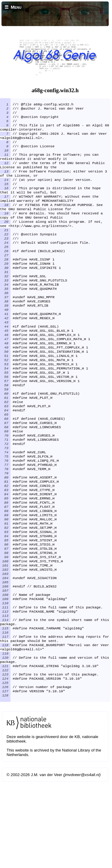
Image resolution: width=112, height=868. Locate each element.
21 (5, 249)
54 (5, 407)
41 (5, 345)
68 (5, 474)
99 (5, 623)
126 (5, 771)
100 (5, 628)
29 (5, 287)
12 (5, 172)
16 (5, 201)
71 (5, 489)
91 (5, 584)
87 (5, 565)
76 (5, 513)
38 (5, 331)
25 (5, 268)
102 (5, 637)
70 (5, 484)
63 (5, 450)
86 (5, 561)
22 (5, 254)
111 (5, 680)
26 (5, 273)
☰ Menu (13, 7)
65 (5, 460)
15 (5, 196)
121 (5, 747)
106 (5, 656)
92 (5, 589)
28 (5, 283)
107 (5, 661)
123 (5, 757)
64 (5, 455)
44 (5, 359)
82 (5, 541)
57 (5, 422)
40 (5, 340)
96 (5, 608)
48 (5, 378)
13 (5, 182)
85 (5, 556)
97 (5, 613)
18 (5, 220)
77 (5, 517)
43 (5, 355)
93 (5, 594)
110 (5, 675)
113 (5, 690)
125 (5, 766)
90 (5, 580)
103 (5, 642)
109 (5, 671)
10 (5, 158)
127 (5, 776)
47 (5, 374)
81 (5, 537)
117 (5, 714)
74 (5, 503)
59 (5, 431)
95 (5, 604)
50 (5, 388)
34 (5, 311)
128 (5, 781)
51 (5, 393)
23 (5, 259)
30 (5, 292)
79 (5, 527)
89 (5, 575)
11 (5, 163)
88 (5, 570)
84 (5, 551)
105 (5, 652)
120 (5, 738)
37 (5, 326)
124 (5, 762)
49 (5, 383)
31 (5, 297)
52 (5, 398)
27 (5, 278)
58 (5, 426)
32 (5, 302)
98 (5, 618)
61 (5, 441)
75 (5, 508)
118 (5, 723)
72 (5, 493)
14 (5, 192)
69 (5, 479)
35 (5, 316)
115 (5, 704)
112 (5, 685)
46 (5, 369)
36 (5, 321)
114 (5, 695)
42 (5, 350)
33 (5, 307)
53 (5, 402)
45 (5, 364)
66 (5, 465)
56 (5, 417)
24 (5, 263)
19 (5, 230)
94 (5, 599)
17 (5, 211)
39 (5, 335)
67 (5, 469)
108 (5, 666)
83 (5, 546)
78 (5, 522)
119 (5, 733)
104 (5, 647)
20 (5, 240)
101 (5, 632)
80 (5, 532)
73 (5, 498)
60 (5, 436)
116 (5, 709)
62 (5, 446)
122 (5, 752)
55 (5, 412)
